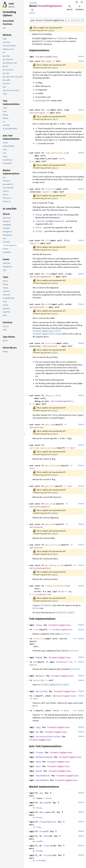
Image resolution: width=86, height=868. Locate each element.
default (37, 680)
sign (48, 110)
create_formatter (55, 586)
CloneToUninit (48, 822)
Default (40, 676)
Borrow (43, 803)
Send (38, 762)
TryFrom (48, 846)
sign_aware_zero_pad (56, 153)
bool (62, 158)
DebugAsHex (65, 401)
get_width (50, 524)
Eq (37, 732)
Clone (39, 625)
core (11, 4)
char (32, 243)
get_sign (50, 424)
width (48, 304)
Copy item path (32, 10)
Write (61, 591)
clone (36, 630)
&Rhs (56, 711)
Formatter (41, 594)
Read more (66, 634)
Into (46, 836)
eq (34, 696)
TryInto (48, 855)
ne (34, 711)
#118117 (51, 30)
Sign (40, 113)
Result (33, 665)
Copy (38, 727)
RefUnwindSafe (44, 757)
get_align (50, 504)
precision (50, 343)
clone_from (39, 639)
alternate (50, 189)
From (42, 831)
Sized (49, 798)
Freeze (40, 752)
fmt (35, 3)
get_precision (53, 545)
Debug (39, 657)
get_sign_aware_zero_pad (43, 448)
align (48, 274)
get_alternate (53, 465)
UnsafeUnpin (43, 776)
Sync (38, 766)
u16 (40, 307)
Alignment (43, 277)
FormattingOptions (47, 57)
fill (48, 240)
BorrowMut (45, 812)
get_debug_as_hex (55, 565)
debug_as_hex (52, 395)
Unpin (39, 771)
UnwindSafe (42, 780)
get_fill (50, 486)
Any (42, 793)
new (47, 61)
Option (33, 113)
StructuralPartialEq (48, 737)
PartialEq (42, 691)
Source (32, 13)
